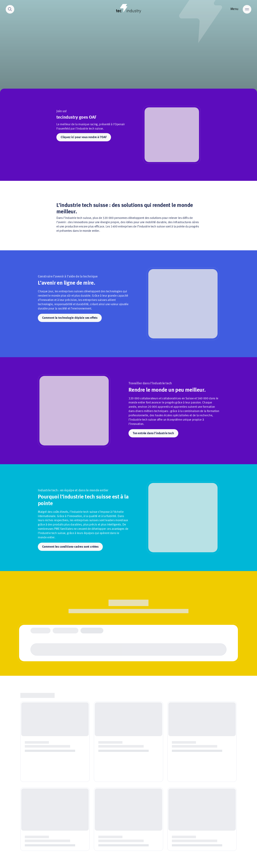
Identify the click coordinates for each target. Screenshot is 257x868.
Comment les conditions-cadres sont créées (70, 547)
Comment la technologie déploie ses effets (70, 318)
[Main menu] (247, 9)
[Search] (10, 9)
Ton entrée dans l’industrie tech (153, 433)
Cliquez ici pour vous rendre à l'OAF (84, 137)
